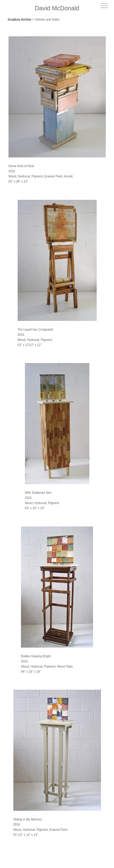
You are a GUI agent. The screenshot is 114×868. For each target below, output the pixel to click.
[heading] (57, 8)
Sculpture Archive (19, 20)
